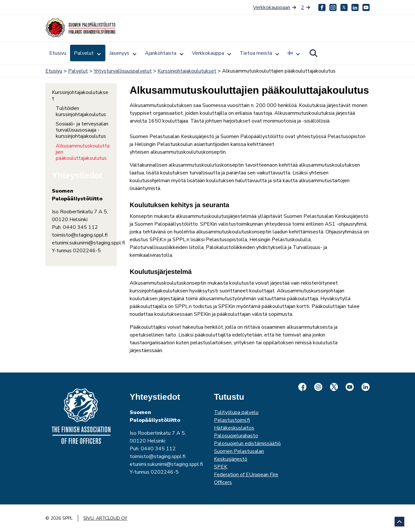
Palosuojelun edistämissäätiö (247, 443)
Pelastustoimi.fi (232, 420)
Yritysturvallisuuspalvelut (123, 71)
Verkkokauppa (208, 53)
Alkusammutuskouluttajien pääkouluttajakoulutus (83, 152)
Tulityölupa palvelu (236, 412)
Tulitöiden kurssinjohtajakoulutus (81, 112)
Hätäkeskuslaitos (234, 428)
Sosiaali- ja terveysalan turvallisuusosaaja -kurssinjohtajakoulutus (82, 130)
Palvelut (84, 53)
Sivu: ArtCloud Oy (105, 518)
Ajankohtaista (161, 53)
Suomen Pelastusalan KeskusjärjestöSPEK (239, 459)
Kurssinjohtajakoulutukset (187, 71)
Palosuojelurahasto (236, 436)
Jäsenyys (119, 53)
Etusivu (58, 53)
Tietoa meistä (256, 53)
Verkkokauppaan (272, 7)
